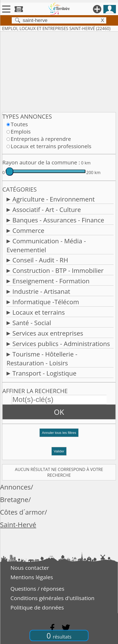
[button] (59, 435)
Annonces (15, 487)
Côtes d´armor (22, 512)
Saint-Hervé (18, 525)
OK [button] (59, 412)
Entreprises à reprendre (41, 139)
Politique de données (37, 607)
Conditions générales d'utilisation (52, 598)
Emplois (21, 131)
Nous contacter (30, 568)
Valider (59, 451)
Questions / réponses (37, 589)
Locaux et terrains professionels (51, 146)
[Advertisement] (59, 71)
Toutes (19, 124)
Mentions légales (32, 577)
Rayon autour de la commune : (41, 162)
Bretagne (14, 500)
